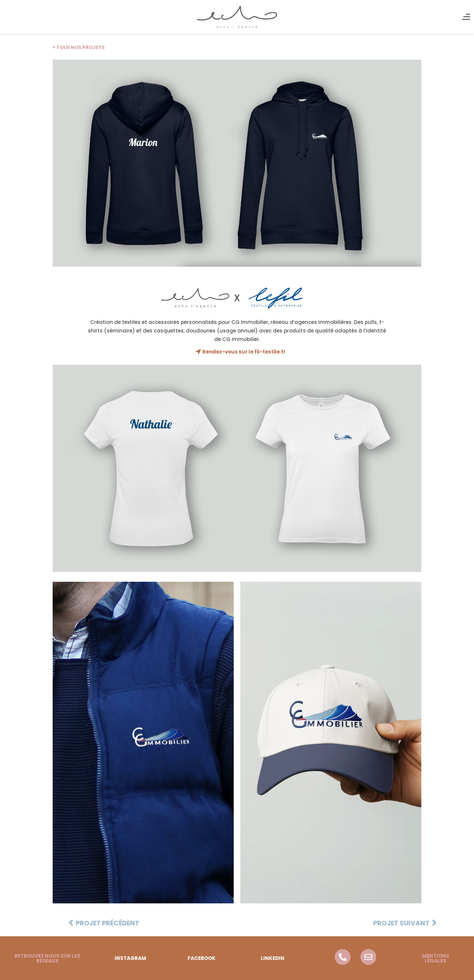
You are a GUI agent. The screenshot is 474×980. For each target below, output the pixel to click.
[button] (47, 958)
